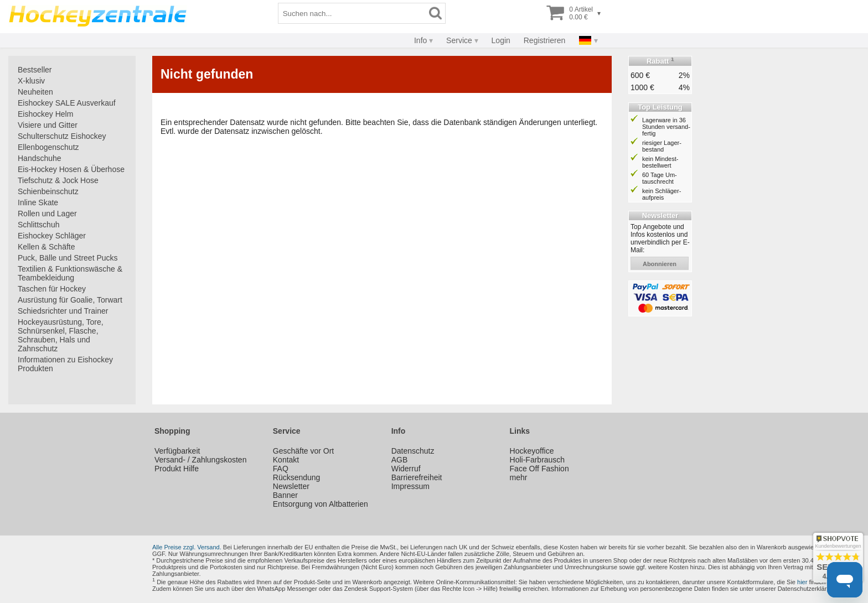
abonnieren (660, 264)
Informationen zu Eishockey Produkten (65, 364)
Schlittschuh (38, 225)
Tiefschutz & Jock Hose (58, 180)
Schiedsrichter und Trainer (63, 311)
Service (459, 40)
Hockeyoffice (532, 451)
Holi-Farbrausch (538, 460)
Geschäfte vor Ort (303, 451)
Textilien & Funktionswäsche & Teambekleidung (70, 273)
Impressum (410, 486)
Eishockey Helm (45, 114)
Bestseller (35, 70)
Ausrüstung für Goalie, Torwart (70, 300)
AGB (400, 460)
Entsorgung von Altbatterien (321, 504)
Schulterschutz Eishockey (62, 136)
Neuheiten (35, 92)
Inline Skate (38, 202)
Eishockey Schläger (52, 236)
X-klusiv (31, 81)
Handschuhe (40, 158)
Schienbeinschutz (48, 191)
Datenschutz (413, 451)
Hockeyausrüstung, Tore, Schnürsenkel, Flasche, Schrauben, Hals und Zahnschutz (61, 335)
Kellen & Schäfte (46, 247)
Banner (285, 495)
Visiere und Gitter (48, 125)
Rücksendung (297, 477)
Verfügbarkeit (177, 451)
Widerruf (406, 469)
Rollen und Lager (47, 214)
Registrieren (544, 40)
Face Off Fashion (539, 469)
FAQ (281, 469)
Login (501, 40)
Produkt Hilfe (177, 469)
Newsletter (291, 486)
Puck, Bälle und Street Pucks (68, 258)
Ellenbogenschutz (48, 147)
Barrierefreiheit (417, 477)
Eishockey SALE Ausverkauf (67, 103)
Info (420, 40)
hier (802, 582)
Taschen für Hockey (52, 289)
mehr (519, 477)
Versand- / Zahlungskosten (201, 460)
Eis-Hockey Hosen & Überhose (71, 169)
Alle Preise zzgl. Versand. (187, 547)
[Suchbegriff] (352, 13)
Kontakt (286, 460)
